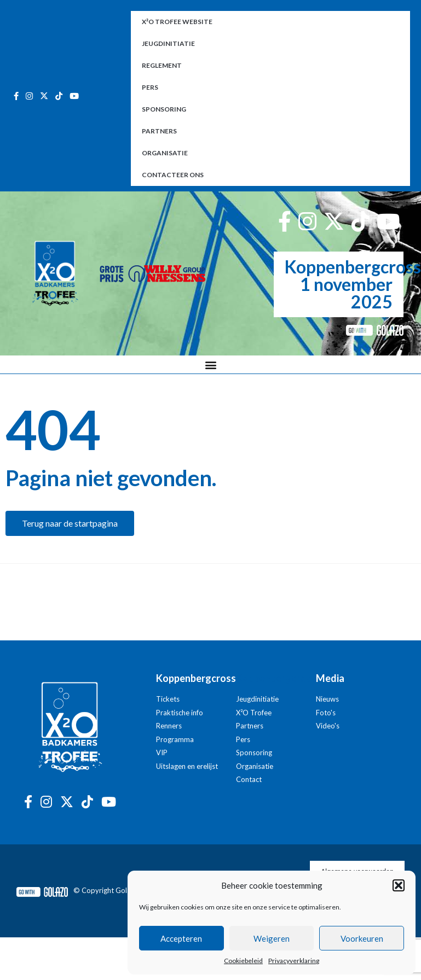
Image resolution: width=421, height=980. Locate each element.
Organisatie (165, 153)
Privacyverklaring (294, 961)
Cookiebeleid (243, 961)
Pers (150, 87)
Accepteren (181, 938)
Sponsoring (164, 109)
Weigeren (272, 938)
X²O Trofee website (177, 22)
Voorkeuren (362, 938)
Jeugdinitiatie (168, 43)
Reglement (162, 65)
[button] (399, 885)
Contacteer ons (173, 175)
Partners (159, 131)
